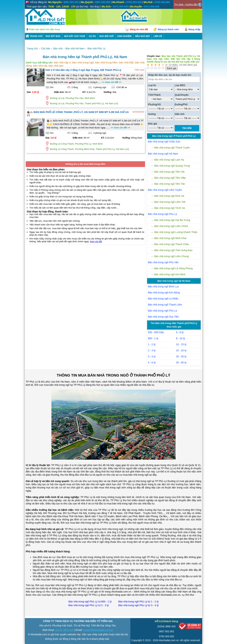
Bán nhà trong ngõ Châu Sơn (164, 142)
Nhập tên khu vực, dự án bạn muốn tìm (170, 75)
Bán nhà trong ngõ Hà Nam (163, 154)
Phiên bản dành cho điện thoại (44, 29)
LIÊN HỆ (158, 36)
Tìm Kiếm (187, 128)
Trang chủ (36, 36)
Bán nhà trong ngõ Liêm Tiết (170, 202)
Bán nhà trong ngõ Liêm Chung (172, 256)
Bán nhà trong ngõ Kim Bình (170, 274)
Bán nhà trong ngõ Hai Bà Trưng (172, 220)
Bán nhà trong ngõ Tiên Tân (170, 184)
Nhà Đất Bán (53, 36)
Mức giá (152, 124)
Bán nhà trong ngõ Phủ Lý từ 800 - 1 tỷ (90, 602)
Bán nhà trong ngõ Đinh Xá (169, 196)
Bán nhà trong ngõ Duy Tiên (163, 317)
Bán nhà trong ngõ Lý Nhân (163, 299)
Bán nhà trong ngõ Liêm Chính (171, 226)
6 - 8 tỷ (180, 332)
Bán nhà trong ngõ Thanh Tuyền (172, 148)
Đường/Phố (181, 104)
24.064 (183, 65)
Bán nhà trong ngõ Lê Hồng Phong (174, 268)
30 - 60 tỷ (181, 362)
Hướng (152, 114)
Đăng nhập (194, 29)
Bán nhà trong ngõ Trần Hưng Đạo (173, 250)
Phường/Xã (154, 104)
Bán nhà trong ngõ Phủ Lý (162, 214)
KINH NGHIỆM (124, 36)
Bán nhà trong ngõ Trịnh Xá (170, 208)
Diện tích (180, 114)
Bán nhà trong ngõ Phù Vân (163, 262)
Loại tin (152, 85)
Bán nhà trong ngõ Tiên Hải (169, 172)
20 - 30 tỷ (181, 356)
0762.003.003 (167, 636)
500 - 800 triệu (156, 332)
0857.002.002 (167, 631)
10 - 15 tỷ (181, 344)
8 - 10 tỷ (181, 338)
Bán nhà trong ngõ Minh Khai (170, 238)
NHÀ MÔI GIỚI (106, 36)
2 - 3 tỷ (152, 350)
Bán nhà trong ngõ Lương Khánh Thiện (176, 232)
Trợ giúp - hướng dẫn (186, 4)
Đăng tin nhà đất (139, 29)
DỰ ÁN (92, 36)
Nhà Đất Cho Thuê (75, 36)
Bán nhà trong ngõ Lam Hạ (169, 160)
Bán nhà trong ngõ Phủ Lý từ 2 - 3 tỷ (89, 605)
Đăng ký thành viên (168, 29)
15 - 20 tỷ (181, 350)
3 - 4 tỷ (152, 356)
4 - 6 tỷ (152, 362)
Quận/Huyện (182, 95)
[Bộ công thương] (190, 627)
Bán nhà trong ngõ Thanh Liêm (165, 305)
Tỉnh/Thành (154, 95)
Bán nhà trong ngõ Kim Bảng (164, 293)
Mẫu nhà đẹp (142, 36)
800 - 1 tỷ (153, 338)
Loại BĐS (180, 85)
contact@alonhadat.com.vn (98, 630)
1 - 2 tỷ (152, 344)
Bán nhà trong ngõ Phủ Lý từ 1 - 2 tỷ (138, 602)
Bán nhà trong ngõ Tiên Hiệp (170, 178)
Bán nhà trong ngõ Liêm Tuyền (165, 190)
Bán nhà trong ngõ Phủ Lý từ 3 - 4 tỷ (138, 605)
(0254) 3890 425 (64, 630)
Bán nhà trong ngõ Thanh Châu (172, 244)
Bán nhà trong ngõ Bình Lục (164, 286)
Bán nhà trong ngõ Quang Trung (172, 166)
